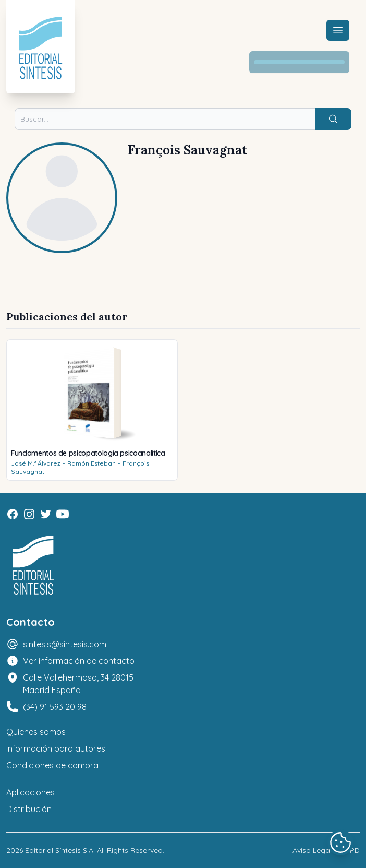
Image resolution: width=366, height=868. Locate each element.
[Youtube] (63, 514)
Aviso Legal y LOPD (326, 850)
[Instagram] (29, 514)
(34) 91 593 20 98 (55, 707)
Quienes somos (36, 732)
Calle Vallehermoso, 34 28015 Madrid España (78, 684)
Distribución (29, 809)
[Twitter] (46, 514)
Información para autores (56, 748)
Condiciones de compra (52, 765)
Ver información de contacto (79, 661)
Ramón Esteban (91, 463)
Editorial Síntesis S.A (59, 850)
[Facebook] (13, 514)
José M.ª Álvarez (36, 463)
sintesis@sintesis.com (65, 644)
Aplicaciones (31, 792)
